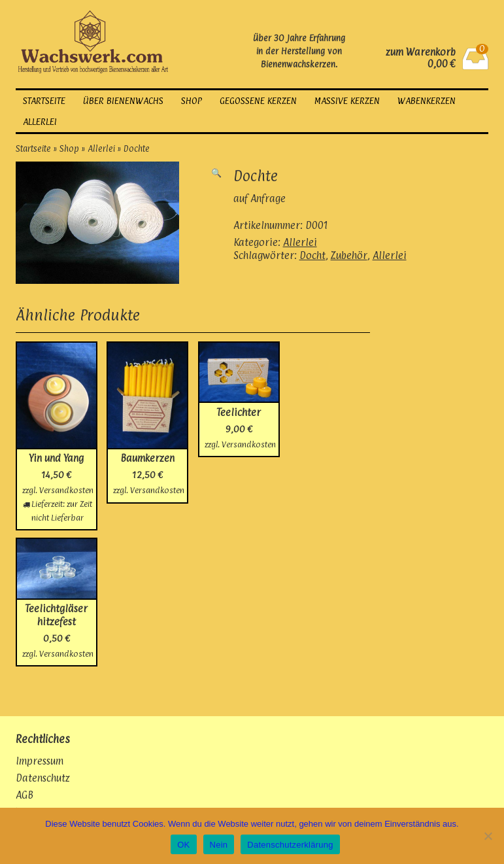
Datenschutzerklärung (290, 845)
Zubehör (349, 255)
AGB (25, 795)
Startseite (44, 101)
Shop (192, 101)
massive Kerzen (347, 101)
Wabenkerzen (427, 101)
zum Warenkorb (421, 52)
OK (183, 845)
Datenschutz (43, 778)
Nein (219, 845)
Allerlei (40, 122)
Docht (312, 255)
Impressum (40, 761)
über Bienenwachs (123, 101)
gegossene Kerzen (258, 101)
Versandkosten (66, 490)
